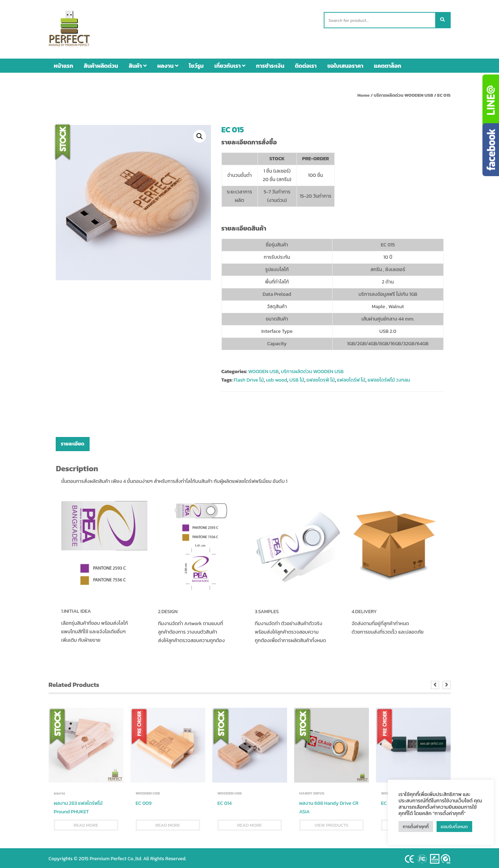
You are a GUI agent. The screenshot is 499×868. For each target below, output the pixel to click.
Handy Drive (312, 791)
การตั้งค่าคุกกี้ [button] (416, 827)
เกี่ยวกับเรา (230, 64)
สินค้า (138, 64)
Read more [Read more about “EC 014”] (250, 823)
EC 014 (225, 801)
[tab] (73, 443)
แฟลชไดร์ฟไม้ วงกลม (389, 379)
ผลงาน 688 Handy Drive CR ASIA (329, 806)
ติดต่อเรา (306, 64)
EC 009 (144, 801)
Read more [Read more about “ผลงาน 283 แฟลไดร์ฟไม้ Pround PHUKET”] (86, 823)
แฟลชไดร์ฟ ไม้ (351, 379)
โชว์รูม (196, 64)
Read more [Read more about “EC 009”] (168, 823)
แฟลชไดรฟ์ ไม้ (321, 379)
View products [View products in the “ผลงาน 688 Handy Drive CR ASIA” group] (331, 823)
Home (363, 93)
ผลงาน (168, 64)
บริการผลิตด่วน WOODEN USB (403, 93)
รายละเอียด (73, 442)
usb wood (276, 379)
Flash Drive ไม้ (248, 379)
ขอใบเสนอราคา (345, 64)
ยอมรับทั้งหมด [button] (454, 827)
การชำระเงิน (270, 64)
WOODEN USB (263, 370)
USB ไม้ (297, 379)
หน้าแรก (64, 64)
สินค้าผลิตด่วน (101, 64)
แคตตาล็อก (388, 64)
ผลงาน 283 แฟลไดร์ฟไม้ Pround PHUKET (78, 806)
